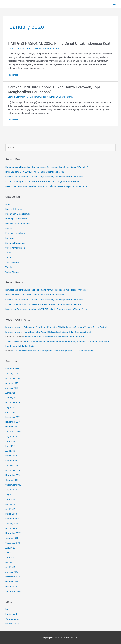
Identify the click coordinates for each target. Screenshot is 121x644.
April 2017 (10, 567)
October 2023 (12, 383)
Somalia (9, 252)
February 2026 (12, 369)
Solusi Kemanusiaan (37, 97)
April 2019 (10, 451)
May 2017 (10, 562)
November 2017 (13, 533)
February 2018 (12, 519)
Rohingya (10, 238)
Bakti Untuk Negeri (14, 209)
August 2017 (11, 548)
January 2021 (12, 398)
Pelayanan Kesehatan (16, 233)
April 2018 (10, 509)
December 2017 (13, 528)
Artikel (30, 48)
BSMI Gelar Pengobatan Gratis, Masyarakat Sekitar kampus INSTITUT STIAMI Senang (53, 351)
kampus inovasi (13, 327)
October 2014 (12, 582)
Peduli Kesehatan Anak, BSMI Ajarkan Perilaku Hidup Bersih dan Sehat (57, 332)
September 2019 (13, 431)
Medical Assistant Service (18, 224)
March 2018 (11, 514)
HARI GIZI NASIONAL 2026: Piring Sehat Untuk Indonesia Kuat (59, 43)
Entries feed (11, 614)
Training (9, 267)
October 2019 (12, 427)
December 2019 (13, 417)
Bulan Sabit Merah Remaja (18, 214)
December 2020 (13, 402)
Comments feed (13, 619)
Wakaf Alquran (12, 272)
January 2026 (12, 373)
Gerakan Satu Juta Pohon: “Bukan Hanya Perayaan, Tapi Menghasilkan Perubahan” (45, 177)
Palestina (10, 228)
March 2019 (11, 456)
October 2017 (12, 538)
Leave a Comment (16, 48)
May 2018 (10, 504)
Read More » (14, 74)
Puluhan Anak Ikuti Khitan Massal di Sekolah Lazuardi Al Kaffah (53, 337)
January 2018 (12, 524)
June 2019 (10, 441)
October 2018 (12, 480)
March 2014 (11, 586)
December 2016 (13, 577)
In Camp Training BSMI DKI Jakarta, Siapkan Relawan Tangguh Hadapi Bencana (43, 181)
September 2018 (13, 485)
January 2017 (12, 572)
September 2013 (13, 591)
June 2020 (10, 412)
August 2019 (11, 436)
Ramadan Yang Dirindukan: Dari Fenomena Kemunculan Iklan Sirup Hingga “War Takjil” (47, 167)
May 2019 (10, 446)
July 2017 (10, 553)
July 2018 (10, 494)
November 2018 (13, 475)
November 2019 (13, 422)
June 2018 (10, 499)
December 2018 (13, 470)
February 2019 (12, 461)
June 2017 (10, 557)
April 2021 (10, 393)
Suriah (8, 257)
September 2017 (13, 543)
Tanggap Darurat (13, 262)
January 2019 (12, 465)
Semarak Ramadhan (15, 243)
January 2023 (12, 388)
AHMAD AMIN (12, 342)
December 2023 (13, 378)
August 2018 (11, 490)
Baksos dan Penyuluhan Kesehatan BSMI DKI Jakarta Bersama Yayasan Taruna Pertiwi (47, 186)
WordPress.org (12, 624)
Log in (8, 609)
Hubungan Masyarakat (16, 219)
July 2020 (10, 407)
